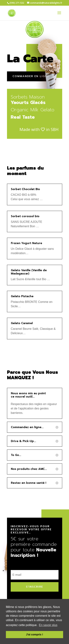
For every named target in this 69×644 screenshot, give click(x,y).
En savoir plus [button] (48, 625)
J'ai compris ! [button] (34, 634)
